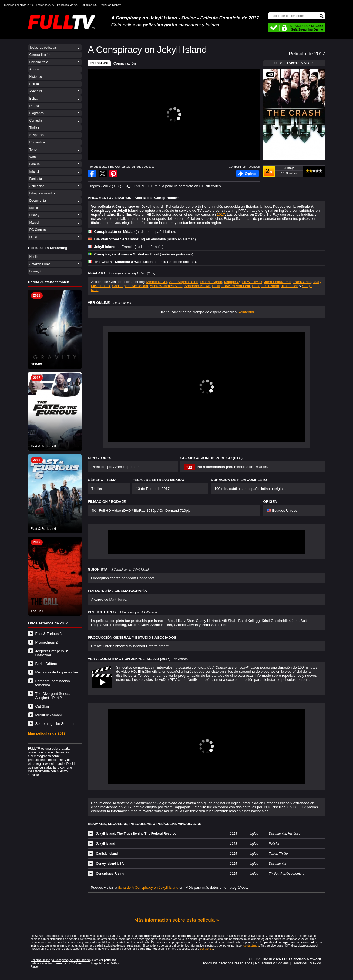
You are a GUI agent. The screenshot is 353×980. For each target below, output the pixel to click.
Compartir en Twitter (103, 174)
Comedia (36, 120)
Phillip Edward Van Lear (231, 286)
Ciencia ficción (40, 55)
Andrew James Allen (166, 286)
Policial (35, 84)
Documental (38, 201)
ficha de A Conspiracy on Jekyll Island (148, 888)
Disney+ (35, 271)
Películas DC (89, 5)
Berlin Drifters (46, 664)
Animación (37, 186)
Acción (34, 69)
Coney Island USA (110, 864)
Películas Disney (110, 5)
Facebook (248, 174)
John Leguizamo (277, 282)
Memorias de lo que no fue (57, 672)
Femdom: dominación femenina (53, 683)
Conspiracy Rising (110, 874)
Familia (35, 164)
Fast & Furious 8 (49, 634)
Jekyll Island (105, 844)
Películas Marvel (68, 5)
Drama (34, 106)
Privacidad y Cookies (272, 963)
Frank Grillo (302, 282)
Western (35, 157)
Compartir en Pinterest (113, 174)
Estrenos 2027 (46, 5)
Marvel (34, 223)
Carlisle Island (107, 854)
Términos (299, 963)
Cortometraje (39, 62)
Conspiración (125, 63)
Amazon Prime (40, 264)
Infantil (34, 171)
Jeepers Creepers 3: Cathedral (52, 653)
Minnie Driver (157, 282)
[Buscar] (297, 16)
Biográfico (37, 113)
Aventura (36, 91)
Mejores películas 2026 (19, 5)
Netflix (34, 257)
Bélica (34, 99)
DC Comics (38, 230)
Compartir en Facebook (92, 174)
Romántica (37, 142)
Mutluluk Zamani (49, 715)
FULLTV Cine (257, 959)
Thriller (34, 128)
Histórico (36, 77)
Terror (34, 150)
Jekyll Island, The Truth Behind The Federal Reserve (136, 834)
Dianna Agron (211, 282)
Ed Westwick (252, 282)
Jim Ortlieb (290, 286)
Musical (35, 208)
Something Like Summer (55, 724)
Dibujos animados (42, 193)
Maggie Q (232, 282)
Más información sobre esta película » (176, 920)
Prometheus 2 (47, 642)
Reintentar (246, 312)
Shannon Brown (197, 286)
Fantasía (36, 179)
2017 (221, 215)
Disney (34, 215)
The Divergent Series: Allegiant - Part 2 (53, 696)
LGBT (34, 237)
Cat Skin (42, 706)
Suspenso (37, 135)
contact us (207, 949)
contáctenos (251, 945)
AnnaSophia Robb (184, 282)
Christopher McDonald (130, 286)
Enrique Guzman (265, 286)
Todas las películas (43, 48)
